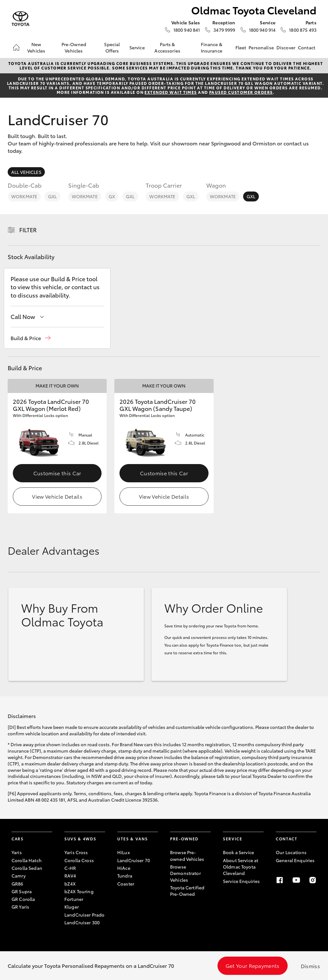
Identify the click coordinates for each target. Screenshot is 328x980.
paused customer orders (241, 92)
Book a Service (238, 852)
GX (112, 196)
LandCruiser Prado (84, 915)
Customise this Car (57, 473)
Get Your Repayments (253, 965)
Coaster (126, 884)
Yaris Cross (76, 852)
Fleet (241, 47)
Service (137, 47)
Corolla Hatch (27, 860)
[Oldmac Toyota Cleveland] (20, 19)
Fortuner (74, 899)
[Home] (16, 47)
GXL (52, 196)
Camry (19, 876)
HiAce (124, 868)
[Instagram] (313, 880)
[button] (31, 338)
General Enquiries (295, 860)
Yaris (17, 852)
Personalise (261, 47)
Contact (307, 47)
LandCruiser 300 (82, 922)
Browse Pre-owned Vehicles (187, 855)
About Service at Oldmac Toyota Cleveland (241, 867)
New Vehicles (36, 47)
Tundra (125, 876)
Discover (286, 47)
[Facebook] (280, 880)
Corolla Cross (79, 860)
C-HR (70, 868)
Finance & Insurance (212, 47)
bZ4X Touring (79, 891)
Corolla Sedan (27, 868)
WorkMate (24, 196)
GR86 (17, 884)
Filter (28, 230)
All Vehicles (26, 172)
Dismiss (310, 966)
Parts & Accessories (167, 47)
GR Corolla (23, 899)
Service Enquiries (241, 881)
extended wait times (171, 92)
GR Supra (22, 891)
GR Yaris (20, 907)
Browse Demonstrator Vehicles (185, 873)
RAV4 (70, 876)
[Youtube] (296, 880)
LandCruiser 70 (134, 860)
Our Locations (291, 852)
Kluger (72, 907)
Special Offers (112, 47)
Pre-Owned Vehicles (74, 47)
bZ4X (70, 884)
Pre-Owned (184, 839)
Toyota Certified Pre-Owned (187, 891)
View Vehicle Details (57, 496)
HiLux (123, 852)
